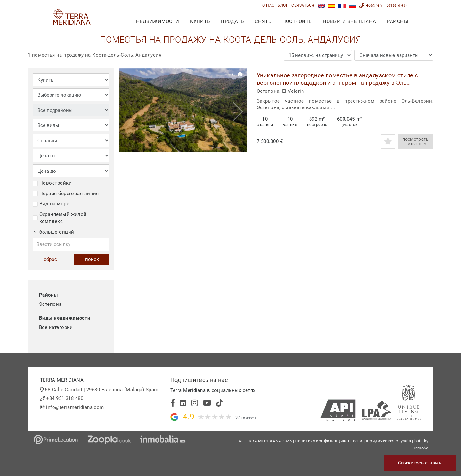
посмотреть (416, 142)
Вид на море (51, 204)
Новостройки (52, 183)
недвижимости (158, 21)
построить (297, 21)
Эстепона (50, 304)
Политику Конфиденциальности (329, 441)
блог (283, 5)
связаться (303, 5)
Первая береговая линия (66, 194)
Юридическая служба (388, 441)
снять (263, 21)
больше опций (54, 232)
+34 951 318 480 (383, 6)
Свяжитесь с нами (420, 463)
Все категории (56, 327)
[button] (240, 110)
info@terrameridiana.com (75, 407)
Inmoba (421, 448)
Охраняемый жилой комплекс (60, 218)
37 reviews (246, 417)
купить (200, 21)
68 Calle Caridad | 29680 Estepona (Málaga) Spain (101, 390)
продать (232, 21)
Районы (398, 21)
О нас (268, 5)
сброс (50, 259)
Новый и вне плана (349, 21)
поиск (92, 259)
